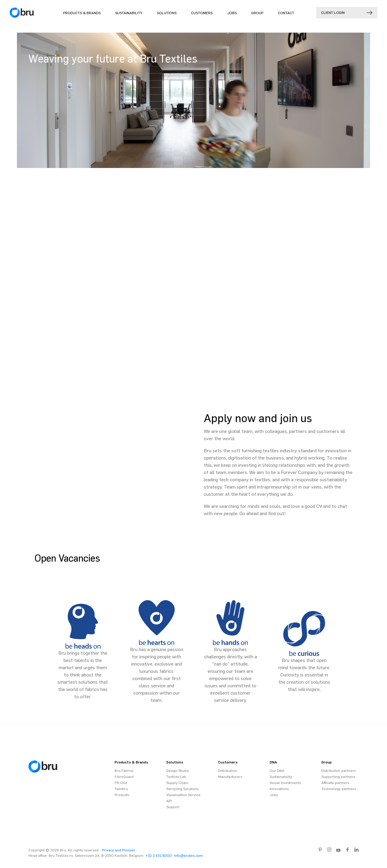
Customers (202, 13)
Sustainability (129, 13)
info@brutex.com (189, 856)
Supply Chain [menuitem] (177, 783)
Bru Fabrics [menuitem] (124, 771)
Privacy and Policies (118, 850)
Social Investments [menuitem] (285, 783)
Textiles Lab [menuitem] (176, 777)
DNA (273, 762)
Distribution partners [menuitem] (338, 771)
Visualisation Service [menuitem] (183, 795)
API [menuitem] (169, 801)
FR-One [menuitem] (121, 783)
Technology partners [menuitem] (339, 789)
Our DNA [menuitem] (277, 771)
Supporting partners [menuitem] (338, 777)
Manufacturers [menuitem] (230, 777)
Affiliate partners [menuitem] (335, 783)
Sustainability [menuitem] (281, 777)
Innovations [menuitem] (279, 789)
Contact (286, 13)
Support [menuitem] (173, 807)
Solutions (167, 13)
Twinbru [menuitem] (121, 789)
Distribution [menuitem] (228, 771)
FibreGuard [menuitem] (124, 777)
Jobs (232, 13)
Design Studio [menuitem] (178, 771)
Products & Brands (82, 13)
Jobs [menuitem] (274, 795)
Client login (347, 13)
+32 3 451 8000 (159, 856)
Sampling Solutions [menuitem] (182, 789)
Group (257, 13)
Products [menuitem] (122, 795)
